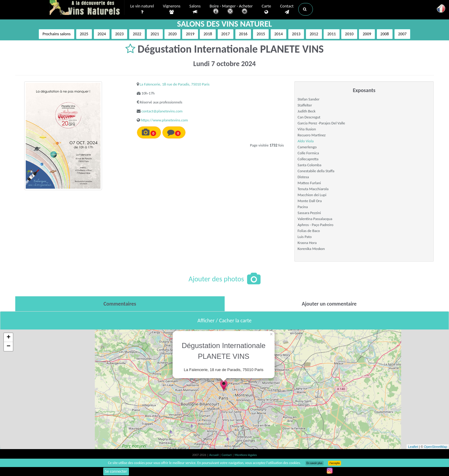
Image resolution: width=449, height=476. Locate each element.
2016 (243, 34)
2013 (296, 34)
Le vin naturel (142, 9)
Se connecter (116, 471)
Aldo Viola (306, 141)
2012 (314, 34)
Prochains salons (57, 34)
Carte (266, 9)
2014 (278, 34)
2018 (208, 34)
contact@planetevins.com (162, 111)
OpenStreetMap (436, 447)
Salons (195, 9)
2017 (226, 34)
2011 (331, 34)
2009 (367, 34)
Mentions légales (246, 455)
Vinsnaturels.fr (87, 8)
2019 (190, 34)
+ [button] (9, 338)
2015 (261, 34)
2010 (349, 34)
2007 (402, 34)
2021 (155, 34)
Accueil (214, 455)
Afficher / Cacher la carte (224, 321)
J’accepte (335, 463)
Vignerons (172, 9)
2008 (385, 34)
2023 (119, 34)
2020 (172, 34)
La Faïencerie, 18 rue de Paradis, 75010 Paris (175, 84)
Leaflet (413, 447)
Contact (287, 9)
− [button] (9, 347)
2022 (137, 34)
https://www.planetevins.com (164, 120)
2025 (84, 34)
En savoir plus (315, 463)
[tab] (120, 304)
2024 (102, 34)
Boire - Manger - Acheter (231, 10)
